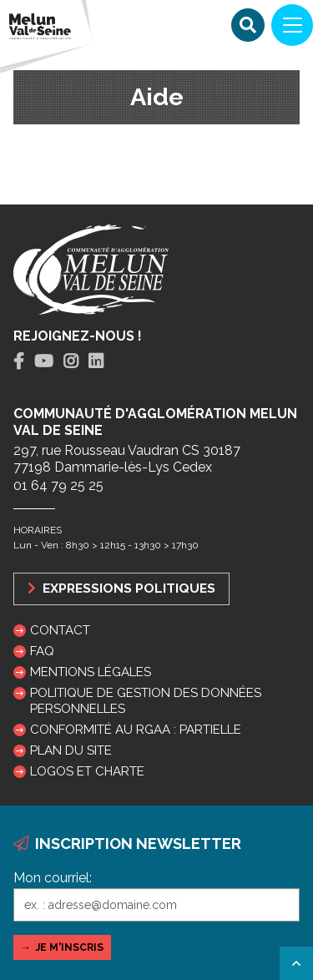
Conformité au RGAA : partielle (136, 730)
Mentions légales (91, 672)
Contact (60, 630)
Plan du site (71, 750)
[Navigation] (292, 25)
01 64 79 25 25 (58, 485)
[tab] (19, 362)
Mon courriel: (53, 878)
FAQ (42, 651)
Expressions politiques (121, 588)
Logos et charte (87, 771)
